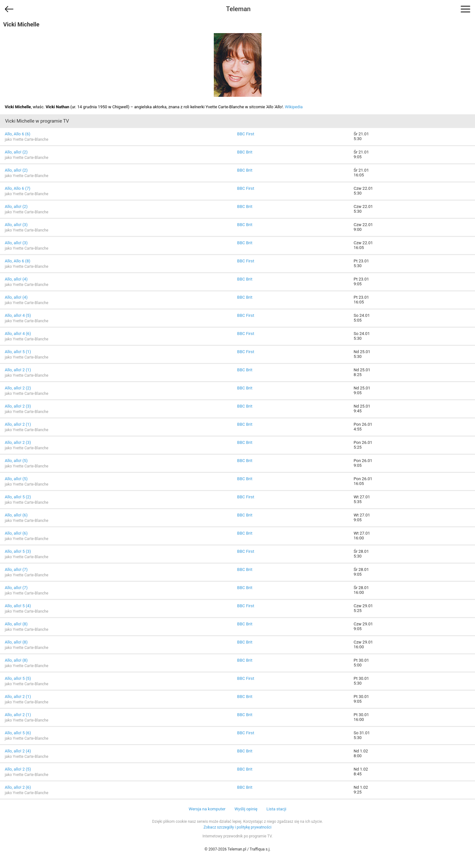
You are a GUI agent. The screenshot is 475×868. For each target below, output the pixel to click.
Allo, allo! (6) (16, 515)
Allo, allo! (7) (16, 569)
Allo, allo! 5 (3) (18, 551)
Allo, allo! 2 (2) (18, 388)
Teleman (238, 9)
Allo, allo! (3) (16, 225)
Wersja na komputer (207, 809)
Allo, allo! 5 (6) (18, 733)
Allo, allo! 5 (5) (18, 678)
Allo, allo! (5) (16, 461)
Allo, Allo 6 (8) (17, 261)
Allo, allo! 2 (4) (18, 751)
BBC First (246, 134)
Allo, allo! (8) (16, 624)
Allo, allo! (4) (16, 279)
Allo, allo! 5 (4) (18, 606)
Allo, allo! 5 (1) (18, 352)
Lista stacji (276, 809)
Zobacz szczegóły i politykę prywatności (238, 827)
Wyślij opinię (246, 809)
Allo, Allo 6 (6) (17, 134)
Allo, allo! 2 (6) (18, 787)
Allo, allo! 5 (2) (18, 497)
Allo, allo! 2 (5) (18, 769)
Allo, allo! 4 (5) (18, 315)
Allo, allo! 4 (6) (18, 334)
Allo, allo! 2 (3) (18, 406)
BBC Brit (245, 152)
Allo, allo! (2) (16, 152)
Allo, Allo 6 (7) (17, 188)
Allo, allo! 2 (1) (18, 370)
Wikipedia (294, 107)
